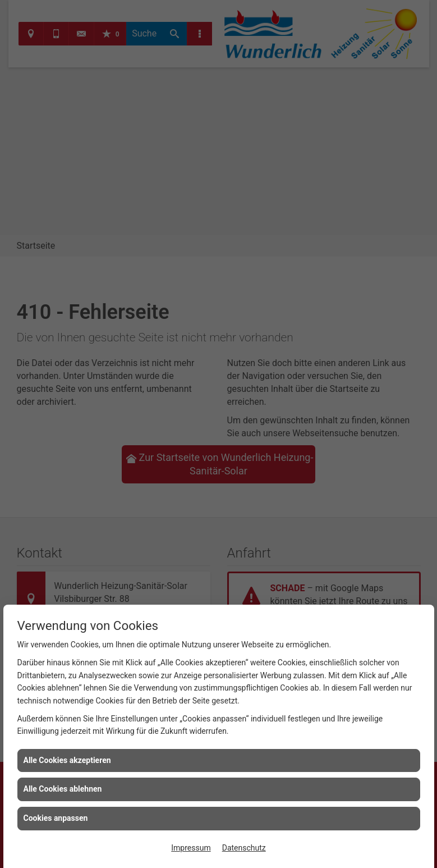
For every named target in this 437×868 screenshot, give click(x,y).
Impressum (191, 848)
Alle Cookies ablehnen (63, 789)
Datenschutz (244, 848)
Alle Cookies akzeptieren (67, 760)
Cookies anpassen (56, 818)
